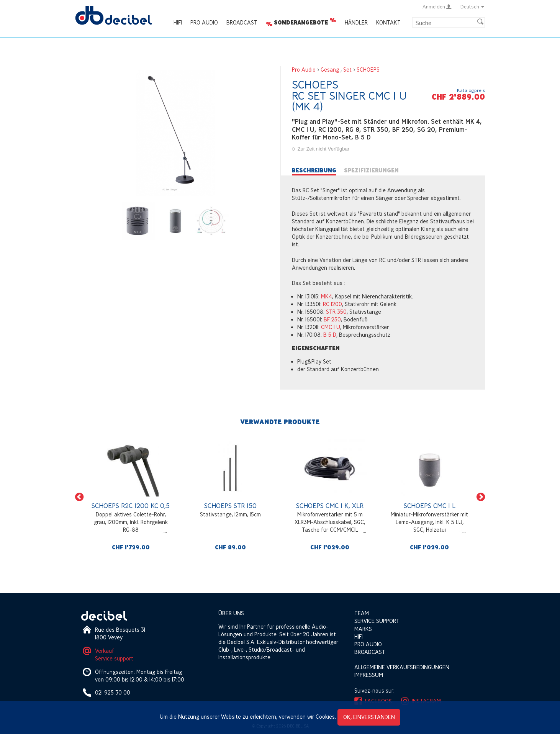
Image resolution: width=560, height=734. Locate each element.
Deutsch (473, 7)
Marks (363, 629)
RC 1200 (332, 304)
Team (362, 613)
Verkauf (105, 651)
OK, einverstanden (369, 717)
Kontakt (388, 22)
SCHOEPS (368, 70)
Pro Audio (204, 22)
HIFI (178, 22)
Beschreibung (314, 170)
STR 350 (336, 312)
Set (347, 70)
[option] (131, 497)
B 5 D (330, 335)
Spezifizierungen (371, 170)
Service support (114, 658)
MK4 (327, 296)
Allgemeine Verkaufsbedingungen (402, 667)
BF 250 (332, 319)
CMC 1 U (331, 327)
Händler (356, 22)
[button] (79, 497)
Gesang (330, 70)
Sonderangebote (301, 23)
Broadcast (242, 22)
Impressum (369, 675)
